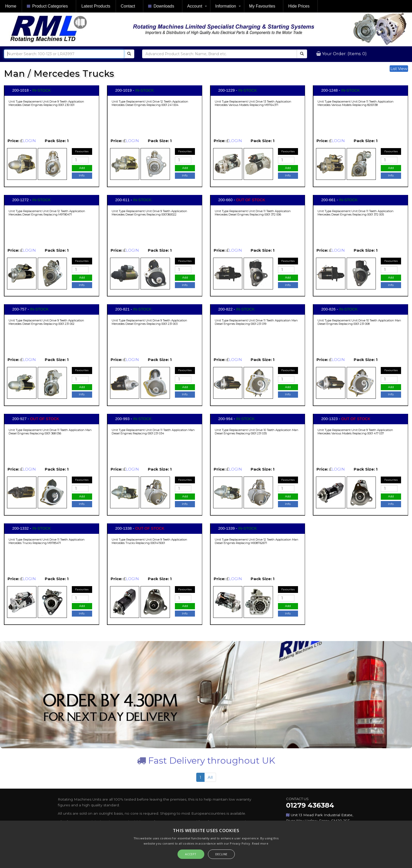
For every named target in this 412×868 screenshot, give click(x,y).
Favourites (82, 151)
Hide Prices (299, 6)
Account (195, 6)
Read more (260, 843)
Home (11, 6)
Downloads (161, 6)
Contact (128, 6)
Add (82, 168)
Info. (82, 175)
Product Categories (47, 6)
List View (399, 69)
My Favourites (262, 6)
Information (226, 6)
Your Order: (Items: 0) (344, 54)
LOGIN (29, 141)
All (210, 777)
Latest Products (96, 6)
